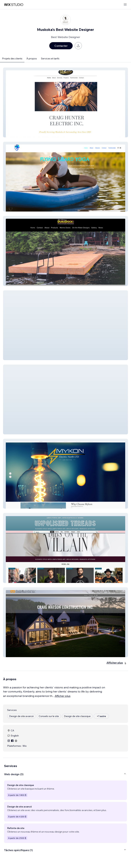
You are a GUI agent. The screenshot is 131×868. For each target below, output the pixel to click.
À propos (32, 59)
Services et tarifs (50, 59)
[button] (65, 102)
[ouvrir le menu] (125, 5)
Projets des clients (12, 59)
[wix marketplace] (14, 5)
